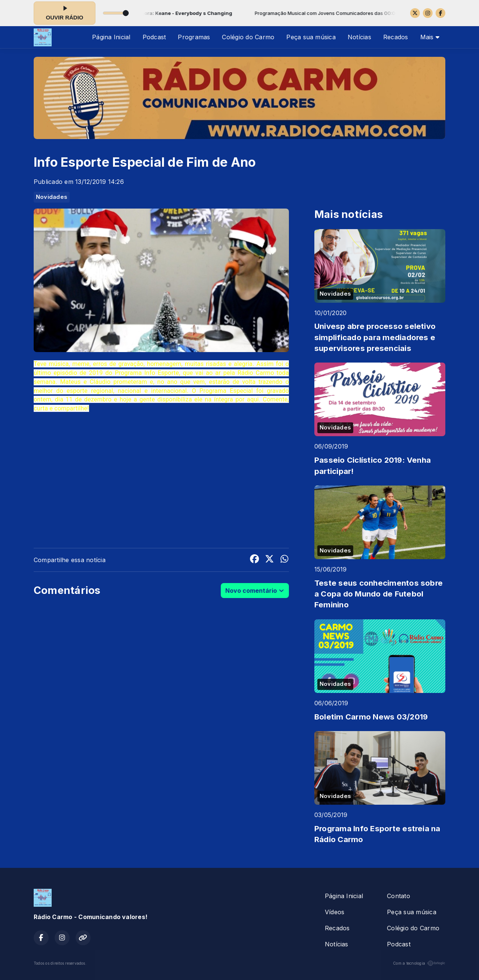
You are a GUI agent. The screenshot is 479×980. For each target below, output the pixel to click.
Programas (194, 37)
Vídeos (335, 912)
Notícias (359, 37)
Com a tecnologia (419, 963)
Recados (396, 37)
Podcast (154, 37)
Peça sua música (311, 37)
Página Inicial (111, 37)
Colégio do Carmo (248, 37)
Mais (430, 37)
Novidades (52, 197)
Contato (399, 896)
